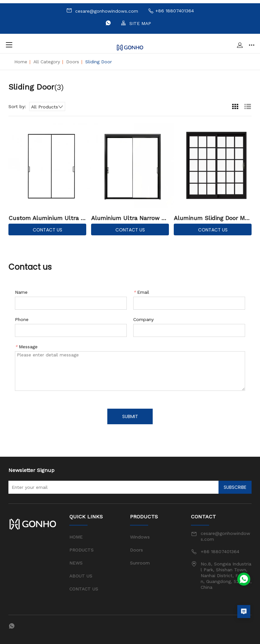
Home (21, 62)
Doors (73, 62)
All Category (47, 62)
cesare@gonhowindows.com (102, 11)
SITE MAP (136, 23)
